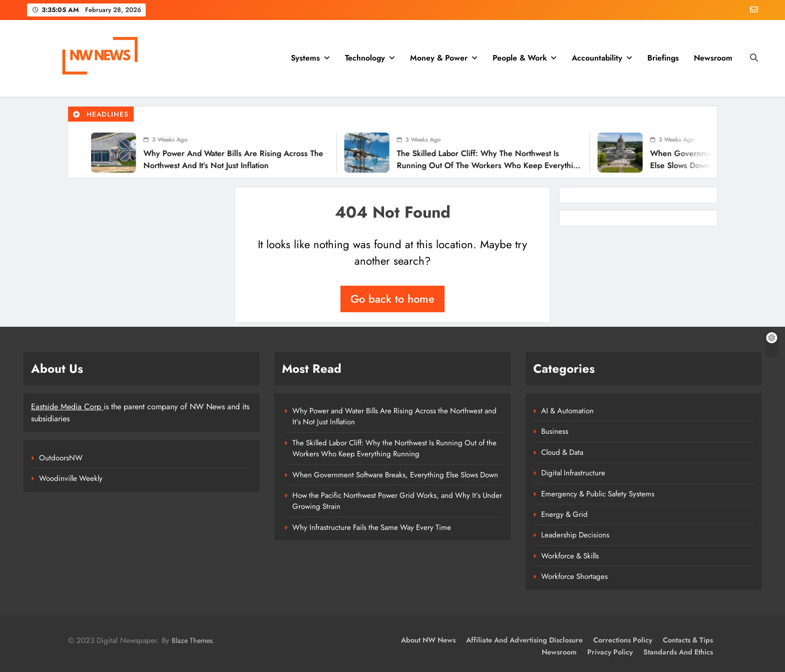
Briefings (663, 58)
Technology (365, 58)
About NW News (428, 640)
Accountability (597, 58)
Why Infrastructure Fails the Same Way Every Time (372, 527)
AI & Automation (567, 411)
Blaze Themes (192, 640)
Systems (305, 58)
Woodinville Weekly (71, 478)
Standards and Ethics (678, 652)
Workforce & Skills (570, 556)
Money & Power (439, 58)
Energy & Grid (564, 514)
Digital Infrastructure (573, 473)
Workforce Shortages (574, 576)
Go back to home (392, 299)
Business (555, 431)
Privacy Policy (610, 652)
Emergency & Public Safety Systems (598, 494)
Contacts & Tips (688, 640)
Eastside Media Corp (67, 407)
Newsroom (713, 58)
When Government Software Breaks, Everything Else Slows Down (395, 475)
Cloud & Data (562, 452)
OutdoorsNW (61, 458)
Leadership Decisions (575, 535)
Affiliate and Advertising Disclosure (524, 640)
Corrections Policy (623, 640)
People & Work (520, 58)
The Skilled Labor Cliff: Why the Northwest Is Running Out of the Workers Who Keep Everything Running (470, 165)
